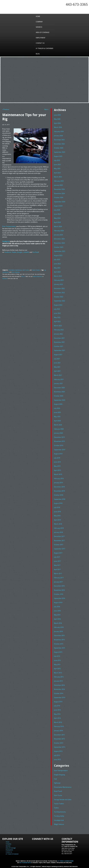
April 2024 (57, 222)
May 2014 (57, 714)
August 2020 (58, 404)
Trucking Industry (60, 812)
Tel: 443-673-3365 (67, 852)
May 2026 (57, 119)
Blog (38, 54)
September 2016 (60, 598)
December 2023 (59, 239)
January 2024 (58, 235)
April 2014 (57, 718)
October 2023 (59, 247)
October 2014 (59, 693)
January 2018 (58, 532)
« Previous (6, 109)
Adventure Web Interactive (71, 867)
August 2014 (58, 702)
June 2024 (57, 214)
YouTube (36, 252)
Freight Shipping (60, 775)
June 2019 (57, 462)
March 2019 (58, 474)
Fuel (55, 779)
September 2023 (60, 251)
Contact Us (40, 43)
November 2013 (59, 739)
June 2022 (57, 313)
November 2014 (59, 689)
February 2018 (59, 528)
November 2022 (59, 293)
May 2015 (57, 664)
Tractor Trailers (36, 270)
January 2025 (58, 185)
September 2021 (60, 350)
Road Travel (58, 791)
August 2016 (58, 603)
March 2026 (58, 127)
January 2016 (58, 631)
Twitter (14, 252)
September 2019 (60, 450)
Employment (41, 38)
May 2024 (57, 218)
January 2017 (58, 582)
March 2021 (58, 375)
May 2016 (57, 615)
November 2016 (59, 590)
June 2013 (57, 759)
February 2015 (59, 677)
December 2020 (59, 388)
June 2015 (57, 660)
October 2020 (59, 396)
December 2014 (59, 685)
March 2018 (58, 524)
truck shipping (16, 272)
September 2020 (60, 400)
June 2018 (57, 512)
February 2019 (59, 479)
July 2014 (57, 706)
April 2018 (57, 520)
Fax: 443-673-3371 (67, 854)
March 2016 (58, 623)
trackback (5, 278)
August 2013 (58, 751)
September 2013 (60, 747)
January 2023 (58, 284)
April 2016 (57, 619)
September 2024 (60, 202)
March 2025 (58, 177)
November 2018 (59, 491)
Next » (46, 109)
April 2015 (57, 669)
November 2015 (59, 640)
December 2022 (59, 288)
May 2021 (57, 367)
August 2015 (58, 652)
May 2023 (57, 268)
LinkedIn (26, 252)
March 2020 (58, 425)
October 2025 (59, 148)
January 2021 (58, 383)
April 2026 (57, 123)
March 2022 (58, 326)
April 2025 (57, 173)
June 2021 (57, 363)
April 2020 (57, 421)
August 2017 (58, 553)
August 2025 (58, 156)
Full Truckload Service (25, 863)
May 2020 (57, 417)
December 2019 (59, 437)
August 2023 (58, 255)
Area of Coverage (43, 32)
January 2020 (58, 433)
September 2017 (60, 549)
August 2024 (58, 206)
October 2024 (59, 197)
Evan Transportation (9, 226)
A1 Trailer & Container (44, 48)
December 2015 (59, 635)
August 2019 (58, 454)
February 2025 (59, 181)
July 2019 (57, 458)
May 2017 (57, 565)
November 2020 (59, 392)
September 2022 (60, 301)
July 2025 (57, 160)
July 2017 (57, 557)
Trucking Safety (59, 816)
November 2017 (59, 541)
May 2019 (57, 466)
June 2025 (57, 164)
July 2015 (57, 656)
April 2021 (57, 371)
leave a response (37, 276)
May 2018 (57, 516)
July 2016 (57, 607)
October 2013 (59, 743)
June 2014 (57, 710)
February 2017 (59, 578)
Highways (57, 783)
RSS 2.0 (23, 276)
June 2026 (57, 115)
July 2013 (57, 755)
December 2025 (59, 140)
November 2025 (59, 144)
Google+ (20, 252)
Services (39, 27)
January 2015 (58, 681)
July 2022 (57, 309)
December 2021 (59, 338)
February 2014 (59, 726)
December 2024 (59, 189)
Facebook (8, 252)
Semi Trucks (26, 270)
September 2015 (60, 648)
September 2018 (60, 499)
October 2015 (59, 644)
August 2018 (58, 503)
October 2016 (59, 594)
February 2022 (59, 330)
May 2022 (57, 317)
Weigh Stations (59, 824)
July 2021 (57, 359)
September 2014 (60, 697)
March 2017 (58, 573)
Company (39, 22)
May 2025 (57, 169)
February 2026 (59, 131)
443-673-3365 (77, 4)
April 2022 (57, 321)
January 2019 (58, 483)
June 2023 (57, 264)
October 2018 (59, 495)
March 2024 (58, 226)
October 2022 (59, 297)
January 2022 (58, 334)
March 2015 (58, 673)
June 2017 (57, 561)
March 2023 (58, 276)
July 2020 (57, 408)
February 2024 (59, 231)
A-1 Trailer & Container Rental (66, 861)
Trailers (56, 808)
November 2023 (59, 243)
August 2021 (58, 355)
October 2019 (59, 445)
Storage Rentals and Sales (63, 800)
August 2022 (58, 305)
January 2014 (58, 731)
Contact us (6, 241)
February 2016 (59, 627)
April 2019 (57, 470)
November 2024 (59, 193)
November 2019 (59, 441)
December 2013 (59, 735)
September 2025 (60, 152)
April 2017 (57, 569)
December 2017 (59, 536)
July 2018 (57, 507)
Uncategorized (59, 820)
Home (38, 16)
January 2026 (58, 136)
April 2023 (57, 272)
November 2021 (59, 342)
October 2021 (59, 346)
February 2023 (59, 280)
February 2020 (59, 429)
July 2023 (57, 259)
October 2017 (59, 545)
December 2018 (59, 487)
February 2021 (59, 379)
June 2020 (57, 412)
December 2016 (59, 586)
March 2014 (58, 722)
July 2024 (57, 210)
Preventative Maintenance (15, 270)
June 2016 (57, 611)
